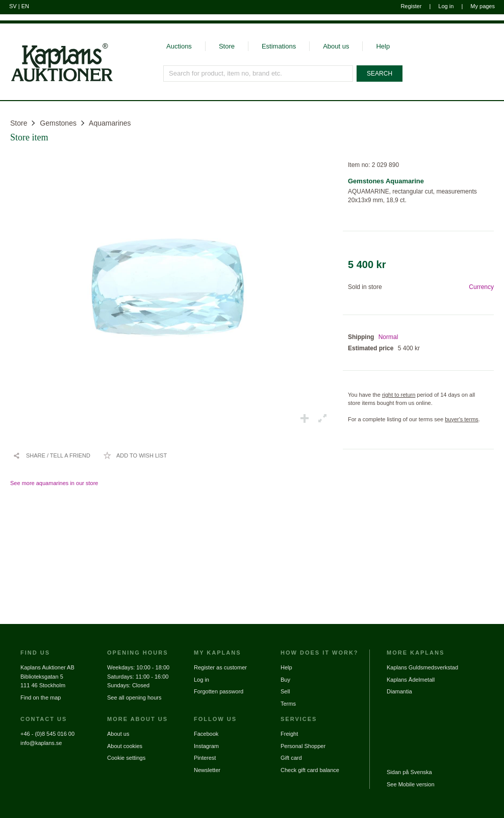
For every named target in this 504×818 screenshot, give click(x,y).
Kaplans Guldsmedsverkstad (422, 667)
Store (227, 46)
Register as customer (220, 667)
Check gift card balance (310, 770)
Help (383, 46)
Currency (481, 287)
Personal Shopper (303, 746)
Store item (29, 137)
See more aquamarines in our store (54, 483)
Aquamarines (110, 123)
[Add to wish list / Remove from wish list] (135, 455)
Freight (289, 734)
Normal (388, 337)
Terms (288, 704)
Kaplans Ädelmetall (411, 680)
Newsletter (207, 770)
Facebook (206, 734)
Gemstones (58, 123)
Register (411, 6)
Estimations (279, 46)
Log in (446, 6)
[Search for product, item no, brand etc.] (258, 74)
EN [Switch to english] (25, 6)
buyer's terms (462, 419)
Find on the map (41, 697)
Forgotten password (219, 691)
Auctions (179, 46)
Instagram (206, 746)
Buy (285, 680)
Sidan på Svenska (409, 772)
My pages (483, 6)
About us (336, 46)
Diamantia (399, 691)
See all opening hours (134, 697)
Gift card (291, 758)
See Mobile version (411, 784)
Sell (285, 691)
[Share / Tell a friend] (52, 455)
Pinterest (205, 758)
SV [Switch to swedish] (13, 6)
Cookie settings (126, 758)
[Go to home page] (56, 81)
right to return (399, 395)
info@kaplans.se (41, 743)
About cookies (125, 746)
